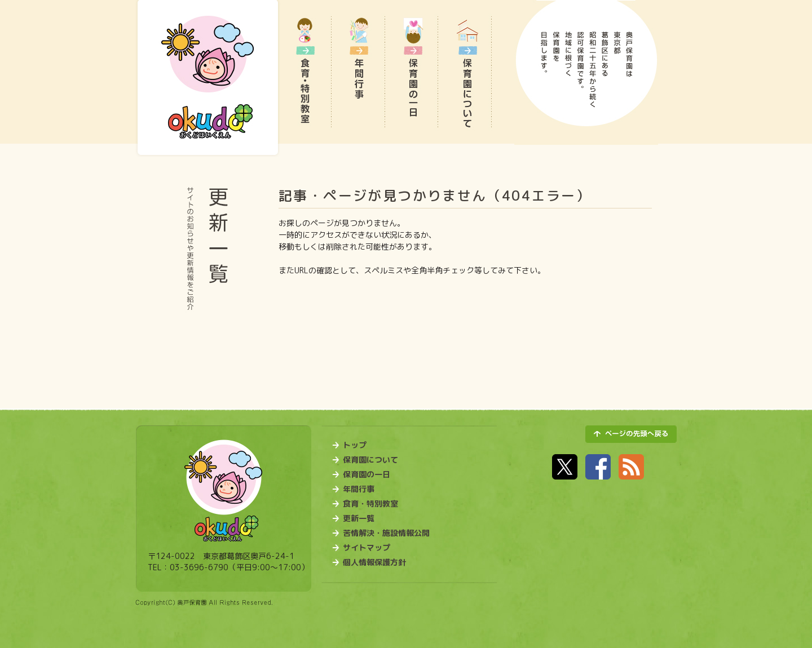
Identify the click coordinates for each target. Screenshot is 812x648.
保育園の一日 (367, 474)
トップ (355, 445)
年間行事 (359, 489)
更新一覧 (359, 518)
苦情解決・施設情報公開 (386, 533)
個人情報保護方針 (374, 562)
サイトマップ (367, 548)
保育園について (370, 460)
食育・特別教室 (370, 504)
